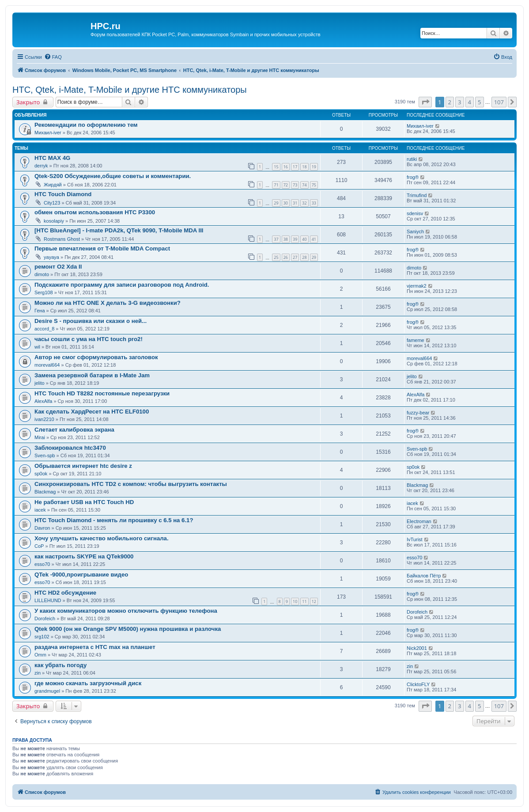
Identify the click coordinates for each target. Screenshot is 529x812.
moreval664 (47, 365)
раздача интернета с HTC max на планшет (95, 647)
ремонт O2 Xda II (58, 267)
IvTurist (415, 539)
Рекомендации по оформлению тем (86, 125)
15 (276, 167)
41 (314, 239)
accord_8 (44, 329)
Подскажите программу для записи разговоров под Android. (122, 285)
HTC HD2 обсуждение (65, 593)
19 (314, 167)
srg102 (42, 637)
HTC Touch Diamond (63, 194)
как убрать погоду (60, 665)
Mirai (40, 437)
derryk (41, 166)
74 (304, 185)
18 (304, 167)
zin (38, 673)
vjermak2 (417, 286)
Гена (40, 311)
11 (304, 601)
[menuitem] (53, 57)
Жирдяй (53, 185)
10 (295, 601)
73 (295, 185)
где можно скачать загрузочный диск (88, 683)
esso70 (42, 564)
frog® (413, 177)
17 (295, 167)
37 (276, 239)
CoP (39, 546)
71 (276, 185)
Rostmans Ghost (62, 239)
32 (304, 203)
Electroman (419, 521)
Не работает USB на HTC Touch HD (84, 502)
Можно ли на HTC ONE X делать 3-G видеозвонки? (108, 303)
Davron (42, 528)
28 (304, 257)
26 (286, 257)
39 (295, 239)
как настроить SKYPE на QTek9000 (84, 556)
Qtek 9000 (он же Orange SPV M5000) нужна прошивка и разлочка (128, 629)
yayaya (51, 257)
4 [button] (470, 102)
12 (314, 601)
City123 (52, 203)
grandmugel (47, 691)
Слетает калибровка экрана (74, 430)
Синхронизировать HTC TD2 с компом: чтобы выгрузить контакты (131, 484)
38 (286, 239)
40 (304, 239)
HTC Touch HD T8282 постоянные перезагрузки (102, 393)
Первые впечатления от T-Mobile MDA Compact (102, 249)
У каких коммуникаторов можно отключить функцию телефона (126, 611)
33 (314, 203)
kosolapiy (54, 221)
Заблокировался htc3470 (70, 448)
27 (295, 257)
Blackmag (45, 492)
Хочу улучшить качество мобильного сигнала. (102, 538)
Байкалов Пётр (424, 576)
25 (276, 257)
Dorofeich (45, 618)
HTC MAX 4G (52, 158)
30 (286, 203)
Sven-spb (45, 455)
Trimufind (417, 195)
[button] (425, 102)
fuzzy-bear (418, 413)
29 (276, 203)
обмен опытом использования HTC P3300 (95, 212)
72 (286, 185)
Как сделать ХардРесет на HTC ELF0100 (92, 412)
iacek (40, 510)
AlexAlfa (43, 401)
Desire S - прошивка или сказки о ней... (91, 321)
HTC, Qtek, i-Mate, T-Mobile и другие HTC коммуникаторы (130, 90)
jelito (40, 383)
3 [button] (459, 102)
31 (295, 203)
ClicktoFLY (418, 684)
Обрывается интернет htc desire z (83, 466)
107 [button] (499, 102)
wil (37, 347)
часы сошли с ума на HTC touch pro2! (89, 339)
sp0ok (41, 474)
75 (314, 185)
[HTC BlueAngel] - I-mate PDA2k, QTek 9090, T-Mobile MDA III (119, 230)
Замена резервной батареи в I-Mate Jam (92, 375)
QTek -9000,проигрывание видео (81, 575)
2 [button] (450, 102)
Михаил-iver (48, 133)
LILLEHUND (48, 600)
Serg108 (44, 292)
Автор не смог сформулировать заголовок (96, 357)
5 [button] (479, 102)
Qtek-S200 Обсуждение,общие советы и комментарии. (113, 176)
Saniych (415, 231)
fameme (416, 340)
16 (286, 167)
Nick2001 (417, 648)
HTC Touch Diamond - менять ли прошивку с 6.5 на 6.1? (114, 520)
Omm (40, 655)
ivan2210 (44, 419)
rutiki (412, 159)
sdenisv (415, 213)
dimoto (42, 274)
